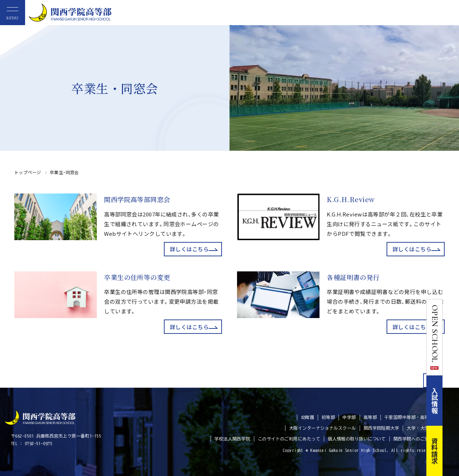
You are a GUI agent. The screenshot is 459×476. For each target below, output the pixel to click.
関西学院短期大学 (382, 428)
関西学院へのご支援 (413, 439)
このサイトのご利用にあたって (289, 439)
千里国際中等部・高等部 (409, 417)
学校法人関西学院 (232, 439)
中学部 (349, 417)
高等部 (370, 417)
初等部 (328, 417)
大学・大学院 (420, 428)
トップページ (28, 172)
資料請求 (451, 451)
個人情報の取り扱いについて (357, 439)
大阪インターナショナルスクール (323, 428)
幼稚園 (307, 417)
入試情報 (451, 401)
